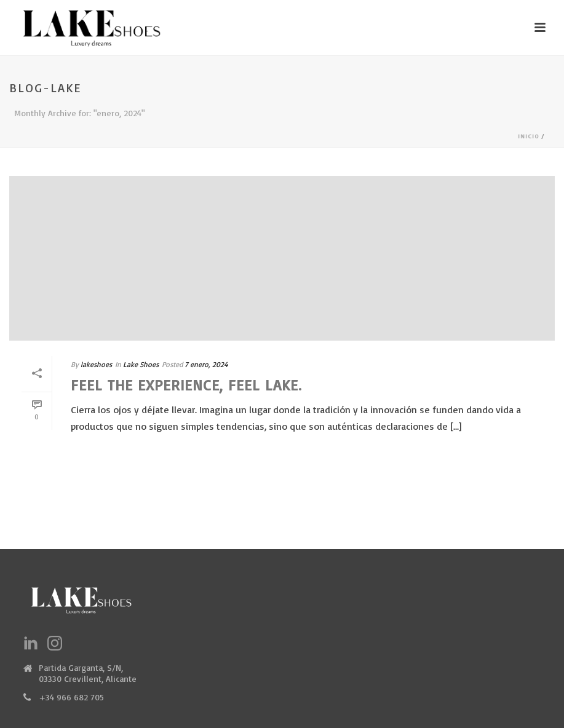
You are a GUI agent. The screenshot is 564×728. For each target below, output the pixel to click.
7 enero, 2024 (206, 364)
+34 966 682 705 (71, 697)
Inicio (528, 136)
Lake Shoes (141, 364)
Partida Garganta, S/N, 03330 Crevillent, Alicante (88, 673)
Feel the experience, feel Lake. (186, 385)
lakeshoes (96, 364)
